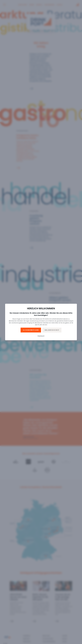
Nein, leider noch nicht (52, 330)
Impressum (41, 336)
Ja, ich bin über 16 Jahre (31, 330)
